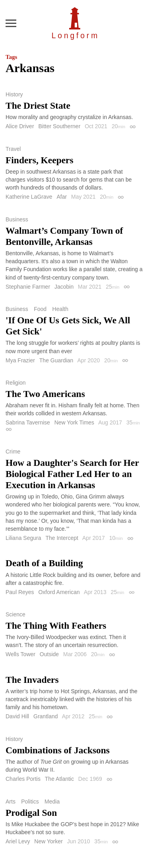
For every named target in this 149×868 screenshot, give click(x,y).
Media (52, 802)
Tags (11, 57)
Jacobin (64, 287)
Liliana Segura (23, 538)
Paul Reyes (20, 592)
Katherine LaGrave (29, 197)
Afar (62, 197)
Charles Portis (23, 779)
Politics (30, 802)
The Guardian (56, 360)
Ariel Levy (18, 841)
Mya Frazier (20, 360)
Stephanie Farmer (28, 287)
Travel (13, 149)
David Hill (17, 716)
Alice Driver (20, 126)
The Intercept (62, 538)
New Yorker (48, 841)
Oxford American (59, 592)
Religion (16, 383)
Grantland (45, 716)
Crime (13, 452)
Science (15, 614)
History (14, 94)
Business (17, 219)
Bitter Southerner (59, 126)
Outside (49, 654)
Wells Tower (20, 654)
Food (40, 309)
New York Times (74, 422)
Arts (11, 802)
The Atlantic (59, 779)
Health (60, 309)
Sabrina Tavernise (28, 422)
